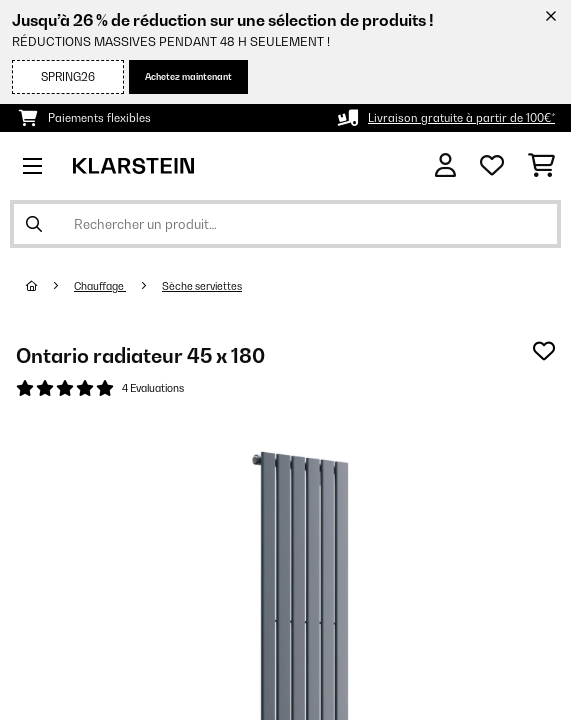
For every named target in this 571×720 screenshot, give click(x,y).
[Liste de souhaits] (492, 166)
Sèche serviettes (202, 286)
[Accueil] (50, 286)
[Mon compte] (445, 165)
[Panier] (541, 166)
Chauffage (100, 286)
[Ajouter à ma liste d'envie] (544, 351)
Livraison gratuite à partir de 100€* (461, 118)
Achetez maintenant (188, 76)
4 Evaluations (153, 388)
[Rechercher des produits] (285, 224)
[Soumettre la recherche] (34, 224)
